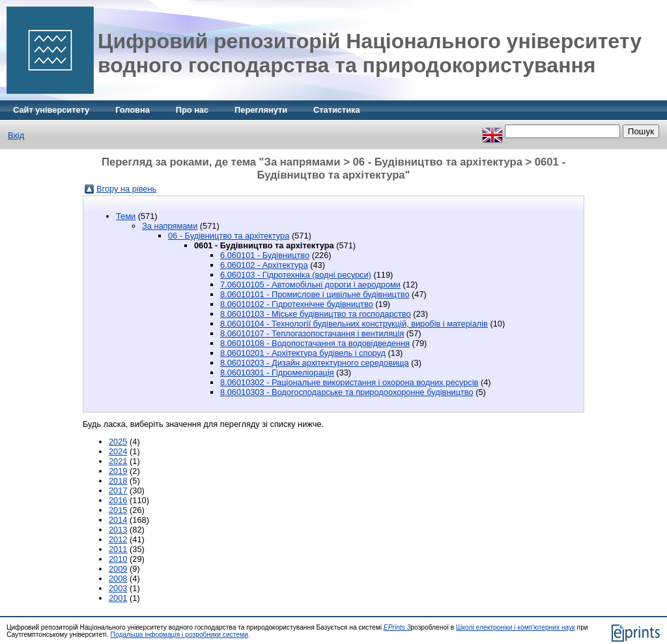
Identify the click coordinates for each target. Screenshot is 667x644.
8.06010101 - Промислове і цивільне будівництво (315, 294)
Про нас (192, 110)
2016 (118, 500)
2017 (118, 490)
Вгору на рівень (126, 189)
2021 (118, 461)
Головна (133, 110)
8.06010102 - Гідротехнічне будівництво (297, 304)
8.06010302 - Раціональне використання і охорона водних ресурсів (349, 382)
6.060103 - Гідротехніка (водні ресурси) (296, 275)
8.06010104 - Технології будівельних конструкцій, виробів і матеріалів (354, 324)
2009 (118, 569)
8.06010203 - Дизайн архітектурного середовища (315, 363)
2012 (118, 539)
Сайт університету (51, 110)
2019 (118, 471)
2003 (118, 588)
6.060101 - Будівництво (265, 255)
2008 (118, 578)
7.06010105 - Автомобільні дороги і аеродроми (310, 285)
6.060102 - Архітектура (264, 265)
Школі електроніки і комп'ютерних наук (516, 627)
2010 (118, 559)
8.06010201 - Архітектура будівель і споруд (303, 353)
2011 (118, 549)
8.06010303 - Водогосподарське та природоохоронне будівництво (347, 392)
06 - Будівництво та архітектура (229, 236)
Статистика (337, 110)
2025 (118, 442)
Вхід (16, 135)
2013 (118, 530)
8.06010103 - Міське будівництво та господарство (316, 314)
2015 (118, 510)
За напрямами (170, 226)
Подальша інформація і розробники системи (179, 635)
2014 (118, 520)
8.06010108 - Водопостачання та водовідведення (315, 343)
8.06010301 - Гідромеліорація (277, 373)
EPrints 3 (397, 627)
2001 (118, 598)
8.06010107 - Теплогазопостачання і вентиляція (312, 333)
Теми (126, 216)
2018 (118, 481)
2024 (118, 451)
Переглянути (261, 110)
